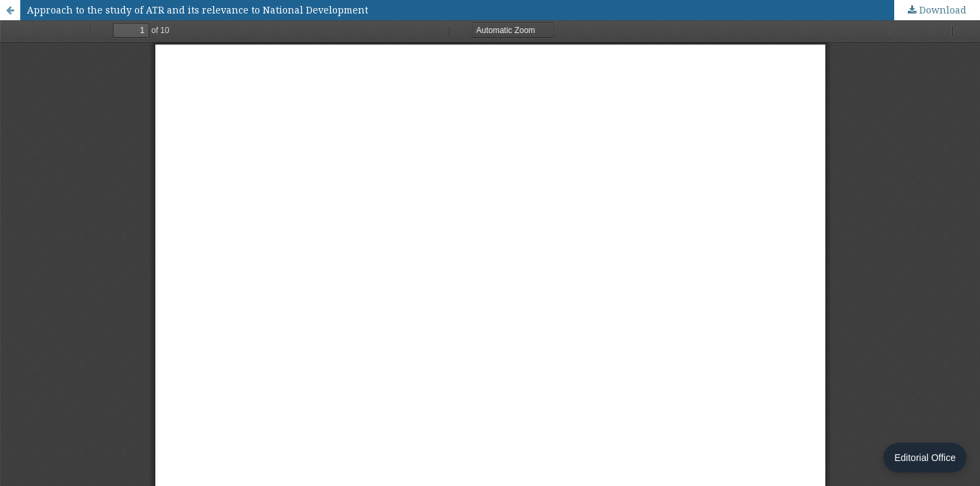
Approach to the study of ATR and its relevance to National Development (198, 10)
